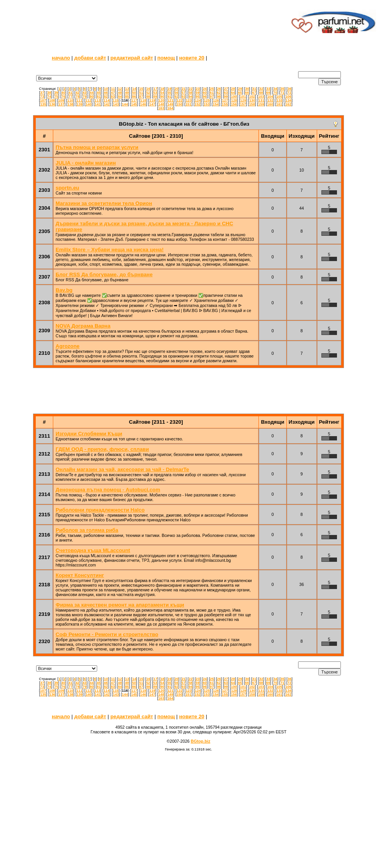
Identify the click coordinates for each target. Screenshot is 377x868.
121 (171, 100)
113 (98, 100)
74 (49, 96)
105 (279, 96)
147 (152, 104)
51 (141, 93)
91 (169, 96)
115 (116, 100)
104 (270, 96)
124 (198, 100)
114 (106, 100)
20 (176, 89)
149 (170, 104)
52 (148, 93)
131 (262, 100)
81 (99, 96)
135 (43, 104)
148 (161, 104)
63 (226, 93)
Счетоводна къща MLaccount (93, 550)
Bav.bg (64, 290)
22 (190, 89)
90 (162, 96)
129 (243, 100)
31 (254, 89)
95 (197, 96)
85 (127, 96)
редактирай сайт (132, 58)
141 (98, 104)
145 (134, 104)
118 (143, 100)
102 (252, 96)
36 (290, 89)
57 (183, 93)
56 (176, 93)
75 (56, 96)
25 (212, 89)
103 (261, 96)
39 (56, 93)
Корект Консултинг (80, 575)
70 (275, 93)
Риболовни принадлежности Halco (100, 510)
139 (80, 104)
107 (43, 100)
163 (161, 108)
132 (271, 100)
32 (261, 89)
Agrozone (67, 346)
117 (134, 100)
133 (279, 100)
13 (127, 89)
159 (261, 104)
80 (92, 96)
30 (247, 89)
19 (169, 89)
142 (107, 104)
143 (116, 104)
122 (180, 100)
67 (254, 93)
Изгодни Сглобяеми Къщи (89, 434)
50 (134, 93)
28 (233, 89)
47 (113, 93)
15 (141, 89)
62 (219, 93)
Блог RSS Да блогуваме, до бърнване (104, 274)
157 (243, 104)
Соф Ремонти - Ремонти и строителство (107, 634)
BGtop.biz (201, 741)
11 (113, 89)
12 (120, 89)
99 (226, 96)
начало (61, 58)
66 (247, 93)
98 (219, 96)
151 (188, 104)
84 (120, 96)
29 (240, 89)
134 (289, 100)
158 (252, 104)
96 (204, 96)
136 (52, 104)
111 (79, 100)
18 (162, 89)
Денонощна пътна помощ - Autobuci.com (108, 490)
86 (134, 96)
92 (176, 96)
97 (211, 96)
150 (180, 104)
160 (270, 104)
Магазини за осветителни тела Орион (104, 203)
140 (89, 104)
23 (197, 89)
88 (148, 96)
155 (225, 104)
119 (152, 100)
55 (169, 93)
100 (234, 96)
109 (61, 100)
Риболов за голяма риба (87, 530)
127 (225, 100)
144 (125, 104)
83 (113, 96)
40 (63, 93)
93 (183, 96)
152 (197, 104)
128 (234, 100)
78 (77, 96)
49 (127, 93)
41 (70, 93)
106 (288, 96)
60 (204, 93)
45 (99, 93)
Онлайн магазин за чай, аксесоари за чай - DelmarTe (122, 469)
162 (288, 104)
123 (189, 100)
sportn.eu (67, 188)
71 (282, 93)
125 (207, 100)
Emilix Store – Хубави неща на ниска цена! (110, 250)
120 (162, 100)
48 (120, 93)
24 (205, 89)
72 (289, 93)
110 (70, 100)
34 (275, 89)
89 (155, 96)
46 (106, 93)
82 (106, 96)
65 (240, 93)
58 (190, 93)
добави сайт (90, 58)
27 (226, 89)
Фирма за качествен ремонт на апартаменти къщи (120, 605)
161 (279, 104)
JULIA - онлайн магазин (86, 163)
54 (162, 93)
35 (283, 89)
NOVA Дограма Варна (83, 326)
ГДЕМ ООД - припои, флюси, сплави (102, 449)
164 (170, 108)
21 (183, 89)
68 (261, 93)
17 (155, 89)
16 (148, 89)
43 (84, 93)
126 (216, 100)
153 (207, 104)
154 (216, 104)
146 (143, 104)
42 (77, 93)
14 (134, 89)
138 (70, 104)
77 (70, 96)
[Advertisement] (145, 21)
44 (92, 93)
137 (61, 104)
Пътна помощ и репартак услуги (97, 147)
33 (268, 89)
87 (141, 96)
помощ (166, 58)
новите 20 (192, 58)
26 (219, 89)
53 (155, 93)
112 (89, 100)
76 (63, 96)
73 (42, 96)
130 (252, 100)
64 (233, 93)
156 (234, 104)
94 (190, 96)
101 (243, 96)
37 (42, 93)
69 (268, 93)
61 (211, 93)
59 (197, 93)
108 (52, 100)
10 (106, 89)
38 (49, 93)
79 (84, 96)
